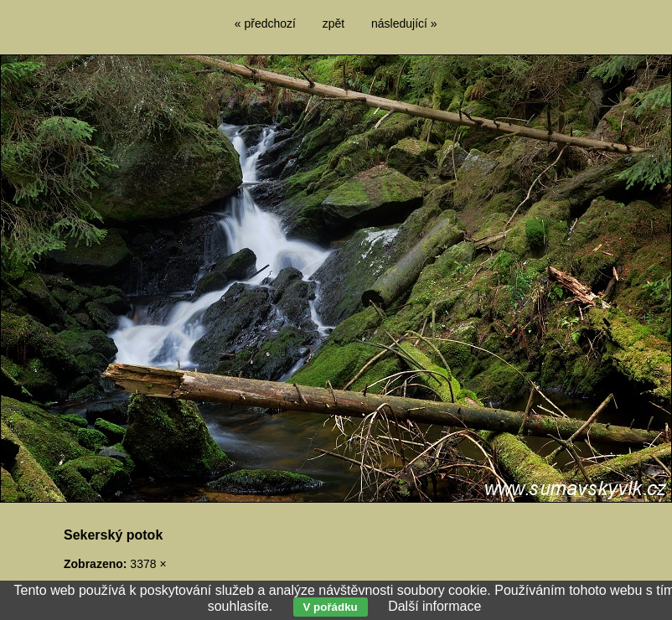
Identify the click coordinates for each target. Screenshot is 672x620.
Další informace (434, 606)
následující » (404, 23)
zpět (333, 23)
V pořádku (331, 607)
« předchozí (265, 23)
